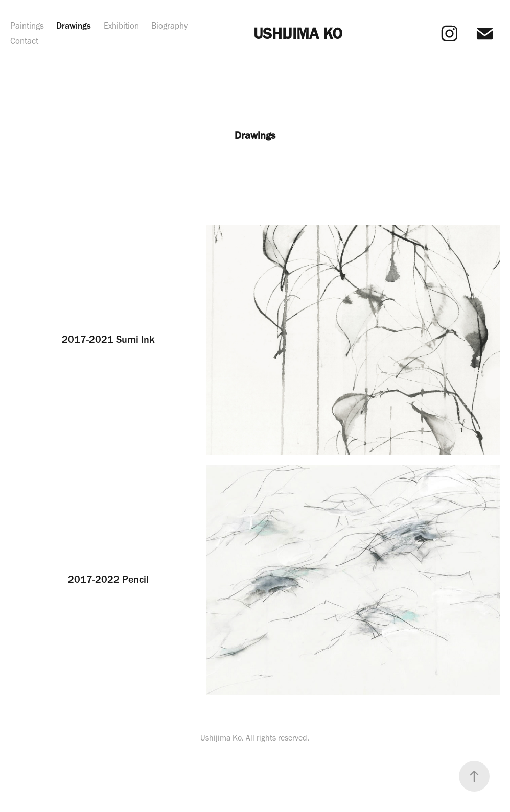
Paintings (27, 26)
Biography (169, 26)
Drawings (74, 26)
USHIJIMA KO (298, 33)
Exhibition (121, 26)
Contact (24, 41)
